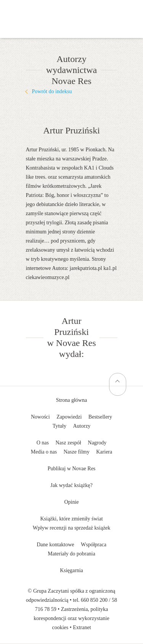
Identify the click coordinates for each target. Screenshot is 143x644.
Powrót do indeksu (52, 91)
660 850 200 (94, 600)
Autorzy (82, 426)
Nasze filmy (77, 452)
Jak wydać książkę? (71, 485)
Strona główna (71, 400)
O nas (43, 443)
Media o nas (44, 452)
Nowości (40, 417)
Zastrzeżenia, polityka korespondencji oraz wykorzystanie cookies (71, 618)
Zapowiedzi (69, 417)
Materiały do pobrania (71, 554)
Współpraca (94, 545)
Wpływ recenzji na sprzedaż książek (72, 528)
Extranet (82, 627)
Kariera (104, 452)
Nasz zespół (68, 443)
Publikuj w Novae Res (72, 469)
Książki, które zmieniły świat (71, 519)
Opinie (71, 502)
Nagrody (97, 443)
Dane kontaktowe (55, 545)
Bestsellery (100, 417)
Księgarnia (71, 570)
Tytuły (59, 426)
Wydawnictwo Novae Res (72, 11)
